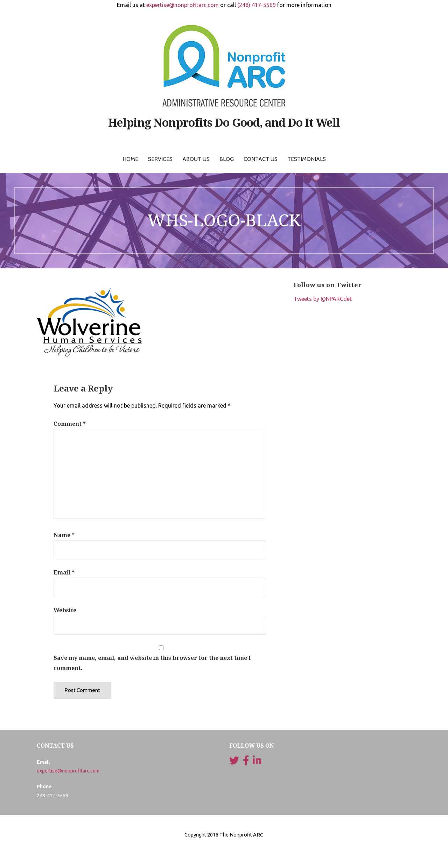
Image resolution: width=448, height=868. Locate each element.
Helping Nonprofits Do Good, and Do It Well (224, 123)
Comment (70, 424)
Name (64, 535)
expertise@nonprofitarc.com (183, 5)
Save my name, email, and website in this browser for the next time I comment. (152, 663)
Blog (227, 159)
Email (64, 573)
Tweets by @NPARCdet (323, 299)
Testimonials (307, 159)
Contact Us (261, 159)
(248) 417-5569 (257, 5)
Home (130, 159)
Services (160, 159)
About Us (196, 159)
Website (65, 610)
